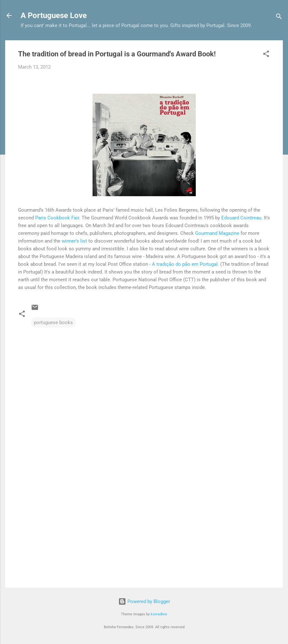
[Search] (279, 18)
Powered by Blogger (144, 601)
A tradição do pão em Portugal (185, 264)
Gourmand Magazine (217, 233)
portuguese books (53, 322)
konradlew (159, 614)
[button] (266, 55)
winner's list (74, 241)
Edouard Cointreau (241, 218)
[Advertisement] (144, 528)
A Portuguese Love (54, 15)
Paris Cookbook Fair (57, 218)
